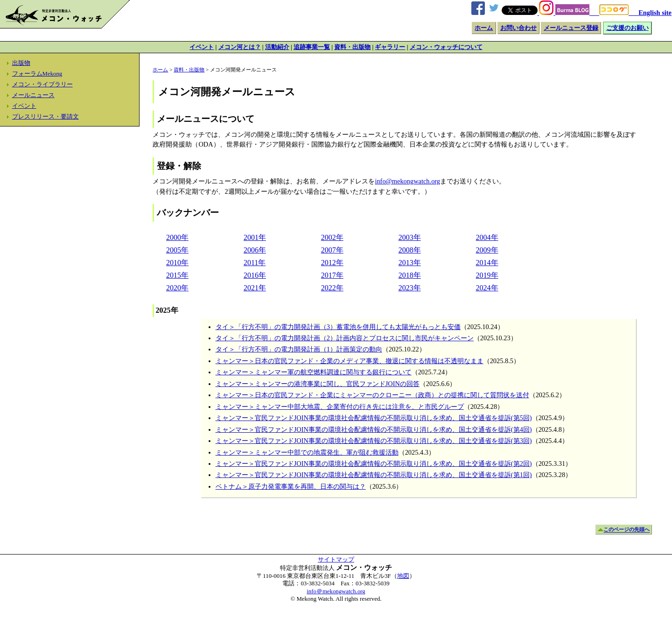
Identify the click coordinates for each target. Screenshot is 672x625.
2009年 (487, 250)
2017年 (332, 275)
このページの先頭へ (626, 530)
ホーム (484, 28)
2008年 (410, 250)
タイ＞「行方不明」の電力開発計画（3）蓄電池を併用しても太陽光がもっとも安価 (338, 327)
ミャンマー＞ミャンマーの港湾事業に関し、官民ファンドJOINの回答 (318, 384)
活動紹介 (277, 47)
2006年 (255, 250)
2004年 (487, 237)
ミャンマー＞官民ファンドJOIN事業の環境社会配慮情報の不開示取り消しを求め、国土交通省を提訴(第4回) (374, 429)
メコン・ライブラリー (42, 84)
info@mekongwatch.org (407, 181)
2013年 (410, 263)
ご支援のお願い (627, 28)
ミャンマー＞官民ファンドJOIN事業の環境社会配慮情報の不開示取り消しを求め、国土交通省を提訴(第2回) (374, 463)
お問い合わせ (518, 28)
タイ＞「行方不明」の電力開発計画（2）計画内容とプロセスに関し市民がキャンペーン (345, 338)
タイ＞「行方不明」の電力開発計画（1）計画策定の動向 (299, 349)
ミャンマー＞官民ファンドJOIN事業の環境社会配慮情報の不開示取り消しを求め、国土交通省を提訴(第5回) (374, 418)
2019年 (487, 275)
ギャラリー (390, 47)
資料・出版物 (352, 47)
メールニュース (33, 95)
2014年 (487, 263)
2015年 (177, 275)
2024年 (487, 288)
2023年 (410, 288)
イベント (202, 47)
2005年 (177, 250)
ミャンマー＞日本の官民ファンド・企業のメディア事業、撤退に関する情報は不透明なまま (350, 361)
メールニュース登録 (571, 28)
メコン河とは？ (240, 47)
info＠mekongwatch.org (336, 591)
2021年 (255, 288)
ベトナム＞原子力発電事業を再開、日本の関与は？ (291, 486)
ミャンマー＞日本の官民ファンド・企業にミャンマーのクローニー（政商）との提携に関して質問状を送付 (372, 395)
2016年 (255, 275)
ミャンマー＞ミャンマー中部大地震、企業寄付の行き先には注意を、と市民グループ (340, 407)
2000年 (177, 237)
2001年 (255, 237)
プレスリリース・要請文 (45, 117)
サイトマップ (336, 560)
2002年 (332, 237)
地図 (403, 576)
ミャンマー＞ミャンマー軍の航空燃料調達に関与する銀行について (314, 372)
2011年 (255, 263)
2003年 (410, 237)
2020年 (177, 288)
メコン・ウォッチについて (446, 47)
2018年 (410, 275)
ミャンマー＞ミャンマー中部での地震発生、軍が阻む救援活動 (307, 452)
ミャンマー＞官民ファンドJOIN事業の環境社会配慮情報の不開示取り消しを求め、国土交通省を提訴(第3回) (374, 441)
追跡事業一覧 (312, 47)
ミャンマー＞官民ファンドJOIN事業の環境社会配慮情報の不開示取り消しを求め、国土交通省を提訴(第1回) (374, 475)
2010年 (177, 263)
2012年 (332, 263)
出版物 (21, 63)
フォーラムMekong (37, 74)
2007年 (332, 250)
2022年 (332, 288)
